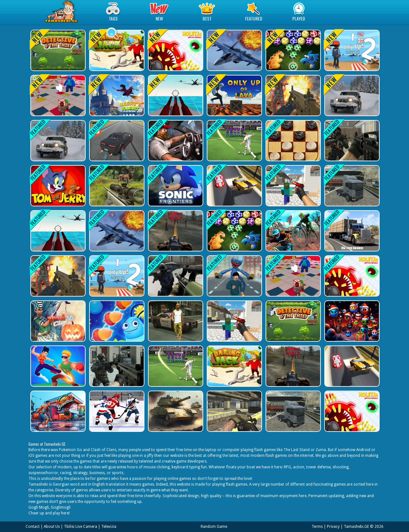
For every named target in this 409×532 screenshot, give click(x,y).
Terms (317, 527)
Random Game (214, 527)
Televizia (109, 527)
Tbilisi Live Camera (81, 527)
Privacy (333, 527)
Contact (33, 527)
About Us (52, 527)
